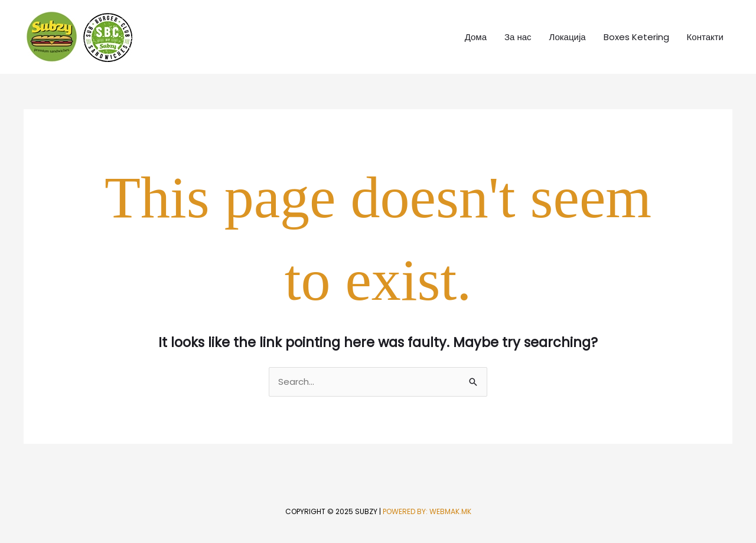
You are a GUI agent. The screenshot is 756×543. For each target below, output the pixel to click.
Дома (476, 37)
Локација (568, 37)
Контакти (705, 37)
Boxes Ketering (636, 37)
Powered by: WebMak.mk (427, 511)
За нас (518, 37)
